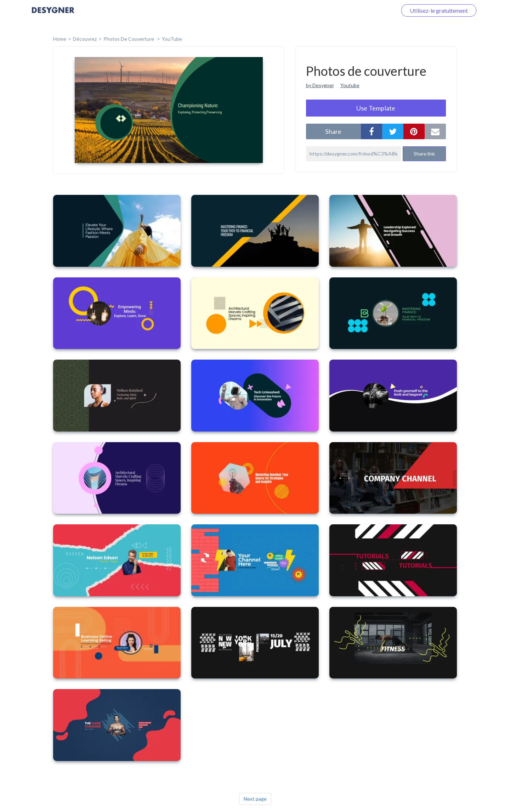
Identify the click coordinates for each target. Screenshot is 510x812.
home (60, 39)
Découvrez (85, 39)
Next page (255, 799)
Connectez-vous (369, 10)
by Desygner (320, 85)
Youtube (350, 85)
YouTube (172, 39)
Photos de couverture (129, 39)
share (333, 131)
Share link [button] (424, 154)
